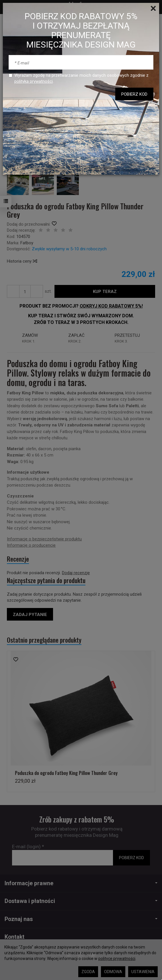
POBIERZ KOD (134, 94)
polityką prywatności (34, 81)
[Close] (153, 9)
